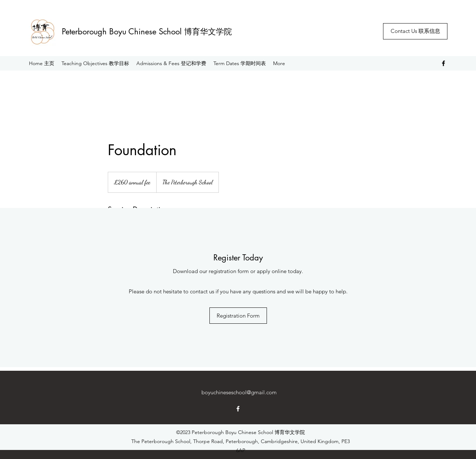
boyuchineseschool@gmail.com (239, 392)
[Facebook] (443, 63)
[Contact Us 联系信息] (415, 31)
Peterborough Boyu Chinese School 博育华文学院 (147, 31)
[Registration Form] (238, 316)
